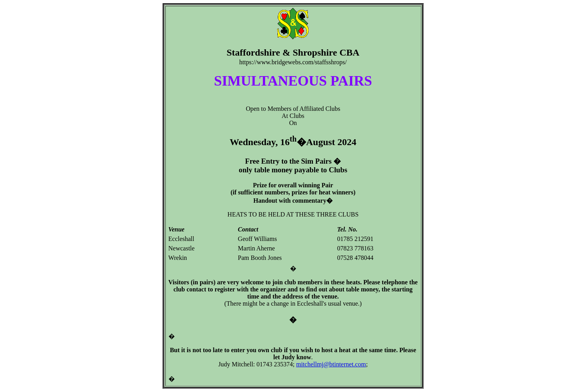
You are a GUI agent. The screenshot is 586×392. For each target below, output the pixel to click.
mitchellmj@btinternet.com (331, 364)
